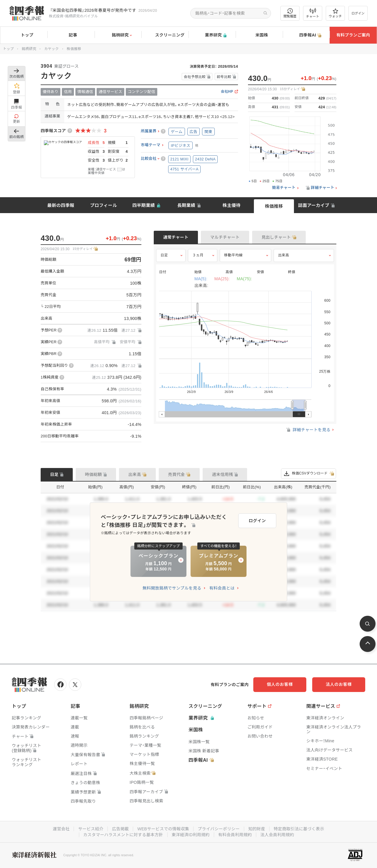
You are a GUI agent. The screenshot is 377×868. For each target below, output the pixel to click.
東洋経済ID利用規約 (191, 835)
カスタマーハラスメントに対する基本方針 (123, 835)
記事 (71, 35)
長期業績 (186, 205)
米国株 (259, 35)
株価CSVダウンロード (309, 474)
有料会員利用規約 (235, 835)
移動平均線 (233, 255)
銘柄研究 (118, 35)
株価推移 (274, 206)
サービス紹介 (91, 829)
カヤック (51, 49)
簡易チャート (284, 188)
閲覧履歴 (290, 13)
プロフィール (104, 205)
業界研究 (212, 35)
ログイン (358, 13)
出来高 (284, 255)
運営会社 (61, 829)
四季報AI (306, 35)
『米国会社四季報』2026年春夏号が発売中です (93, 10)
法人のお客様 (339, 684)
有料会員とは (222, 588)
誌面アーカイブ (314, 205)
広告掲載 (120, 829)
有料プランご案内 (353, 35)
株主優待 (231, 205)
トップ (24, 35)
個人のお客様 (280, 684)
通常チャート (176, 237)
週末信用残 (223, 474)
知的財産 (257, 829)
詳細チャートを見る (308, 430)
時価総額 (94, 474)
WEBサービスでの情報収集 (163, 829)
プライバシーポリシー (219, 829)
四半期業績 (144, 205)
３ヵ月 (198, 255)
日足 (164, 255)
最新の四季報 (61, 205)
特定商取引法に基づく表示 (299, 829)
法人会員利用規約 (277, 835)
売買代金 (177, 474)
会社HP (227, 92)
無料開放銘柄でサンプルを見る (172, 588)
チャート (313, 13)
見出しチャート (276, 237)
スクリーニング (165, 35)
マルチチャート (225, 237)
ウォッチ (335, 13)
